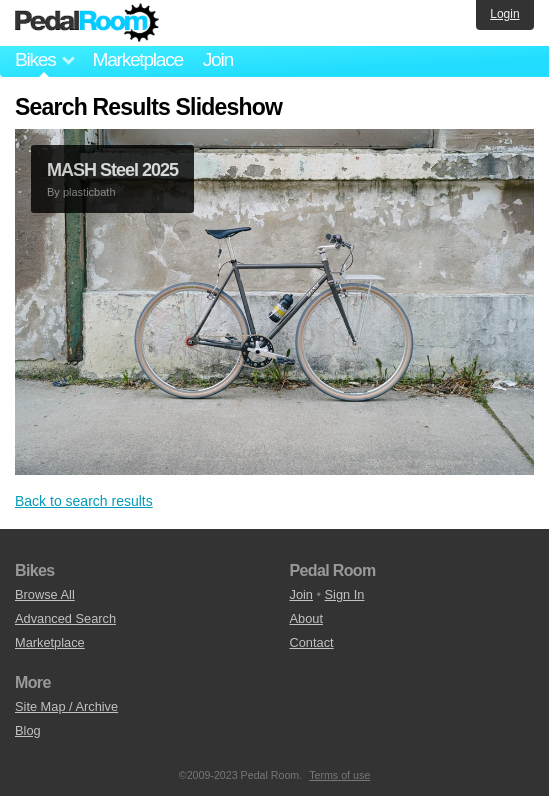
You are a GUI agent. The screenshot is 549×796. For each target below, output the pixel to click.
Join (218, 59)
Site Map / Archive (66, 706)
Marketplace (137, 59)
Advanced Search (65, 618)
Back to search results (84, 501)
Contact (312, 642)
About (306, 618)
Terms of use (339, 775)
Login (504, 14)
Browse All (45, 594)
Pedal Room (87, 23)
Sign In (345, 594)
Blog (28, 730)
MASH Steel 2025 (112, 170)
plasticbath (89, 192)
